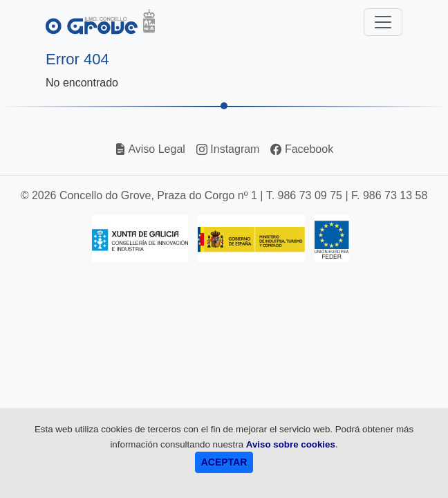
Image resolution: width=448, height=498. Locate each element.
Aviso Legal (150, 149)
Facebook (302, 149)
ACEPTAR (224, 462)
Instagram (228, 149)
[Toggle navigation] (383, 22)
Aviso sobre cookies (291, 444)
